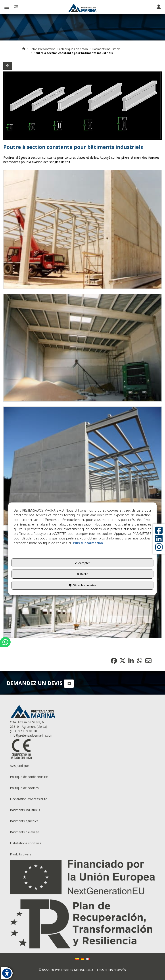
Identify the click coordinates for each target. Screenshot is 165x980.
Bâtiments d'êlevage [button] (25, 832)
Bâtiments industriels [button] (25, 810)
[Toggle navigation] (159, 7)
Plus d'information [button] (88, 543)
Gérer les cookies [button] (82, 585)
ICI (69, 683)
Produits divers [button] (21, 854)
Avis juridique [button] (19, 766)
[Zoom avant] (82, 229)
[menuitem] (82, 766)
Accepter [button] (82, 563)
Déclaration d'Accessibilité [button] (29, 799)
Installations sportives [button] (26, 843)
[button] (82, 8)
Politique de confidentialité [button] (29, 777)
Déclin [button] (82, 574)
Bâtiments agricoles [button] (24, 821)
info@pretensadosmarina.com (32, 735)
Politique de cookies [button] (24, 788)
